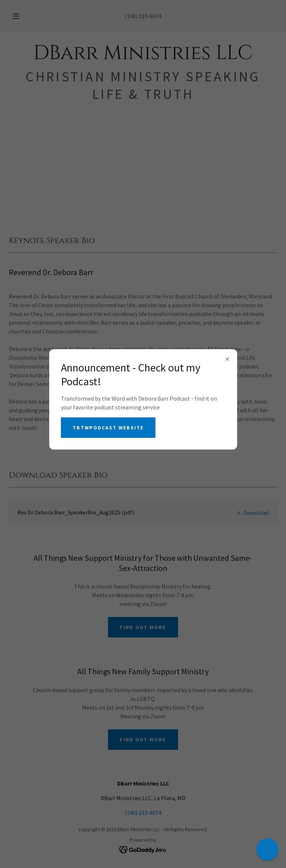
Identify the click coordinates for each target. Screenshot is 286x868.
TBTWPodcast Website (108, 428)
